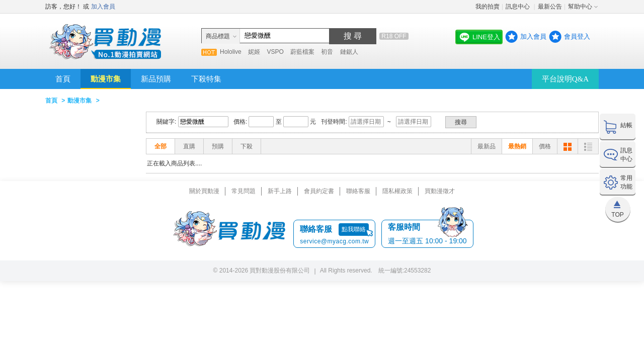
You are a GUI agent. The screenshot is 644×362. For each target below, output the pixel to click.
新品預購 (156, 79)
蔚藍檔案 (302, 52)
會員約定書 (319, 191)
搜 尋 (353, 36)
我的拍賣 (488, 7)
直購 (189, 146)
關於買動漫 (204, 191)
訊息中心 (518, 7)
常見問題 (244, 191)
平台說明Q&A (565, 79)
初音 (327, 52)
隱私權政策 (397, 191)
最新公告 (550, 7)
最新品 (487, 146)
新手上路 (280, 191)
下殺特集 (206, 79)
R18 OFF (394, 36)
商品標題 (218, 36)
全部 (160, 146)
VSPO (275, 52)
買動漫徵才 (440, 191)
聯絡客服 (358, 191)
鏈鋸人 (349, 52)
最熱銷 (517, 146)
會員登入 (577, 36)
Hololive (231, 52)
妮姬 (254, 52)
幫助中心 (580, 7)
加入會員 (103, 7)
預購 (218, 146)
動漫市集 (106, 79)
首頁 (63, 79)
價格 (545, 146)
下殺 (247, 146)
